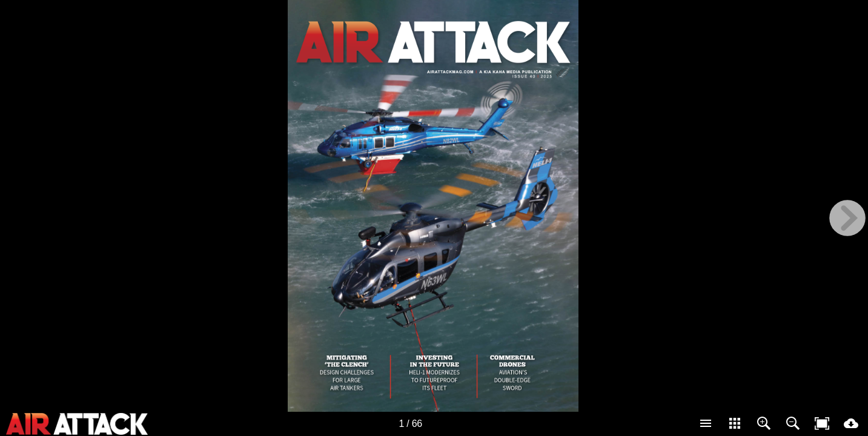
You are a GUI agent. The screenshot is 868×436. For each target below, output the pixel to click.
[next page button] (847, 218)
